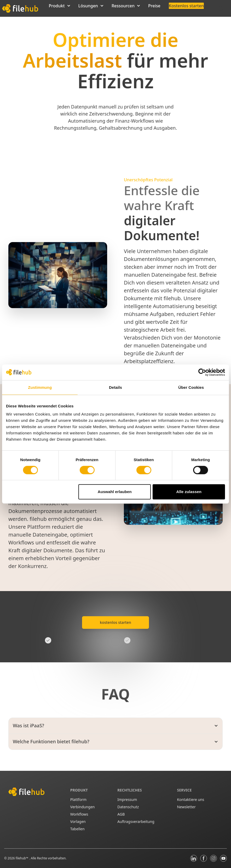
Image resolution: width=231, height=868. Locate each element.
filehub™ (22, 858)
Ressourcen (126, 6)
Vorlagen (78, 821)
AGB (121, 814)
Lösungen (91, 6)
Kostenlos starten (186, 6)
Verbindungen (83, 807)
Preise (154, 6)
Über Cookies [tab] (191, 387)
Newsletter (186, 807)
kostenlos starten (115, 622)
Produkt (59, 6)
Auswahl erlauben (115, 492)
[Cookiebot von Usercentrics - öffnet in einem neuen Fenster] (202, 372)
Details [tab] (115, 387)
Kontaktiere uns (190, 799)
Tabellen (77, 829)
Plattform (78, 799)
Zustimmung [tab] (40, 387)
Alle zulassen (189, 492)
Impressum (127, 799)
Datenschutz (128, 807)
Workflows (79, 814)
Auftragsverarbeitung (136, 821)
